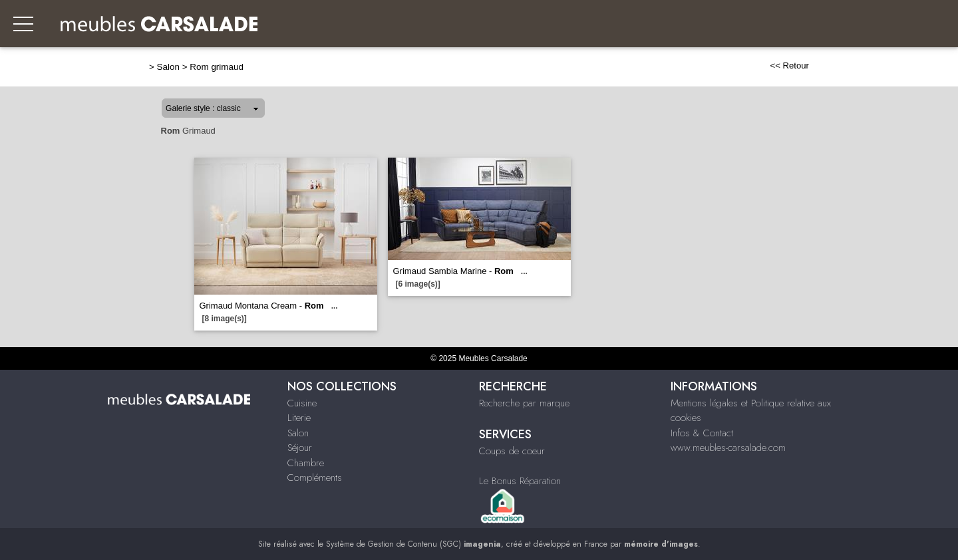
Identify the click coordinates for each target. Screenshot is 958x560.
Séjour (300, 448)
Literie (299, 418)
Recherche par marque (524, 403)
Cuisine (302, 403)
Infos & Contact (702, 433)
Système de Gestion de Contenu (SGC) (413, 544)
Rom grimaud (217, 67)
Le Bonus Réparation (520, 481)
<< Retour (789, 66)
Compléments (315, 478)
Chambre (306, 463)
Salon (168, 67)
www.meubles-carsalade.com (728, 448)
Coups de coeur (512, 451)
